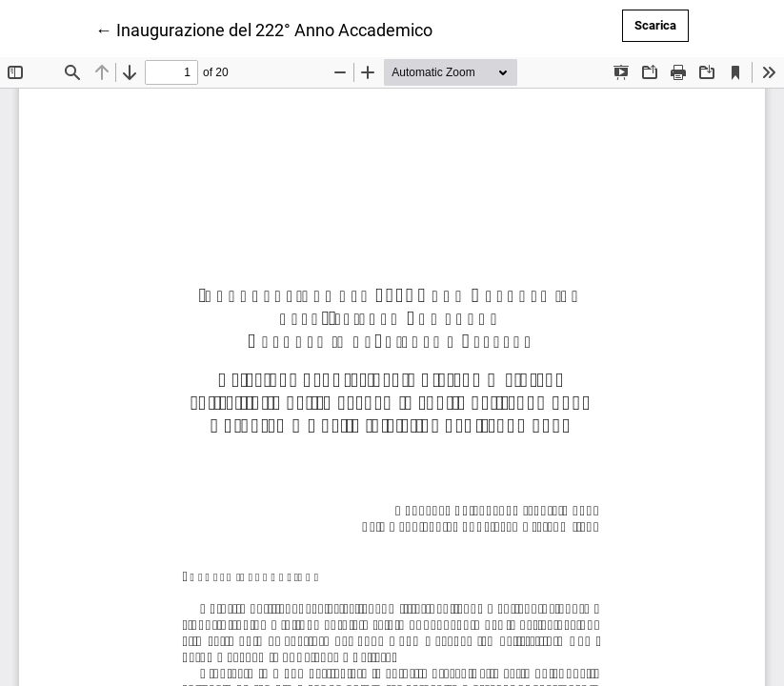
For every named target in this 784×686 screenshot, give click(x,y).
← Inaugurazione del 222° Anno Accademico (264, 29)
